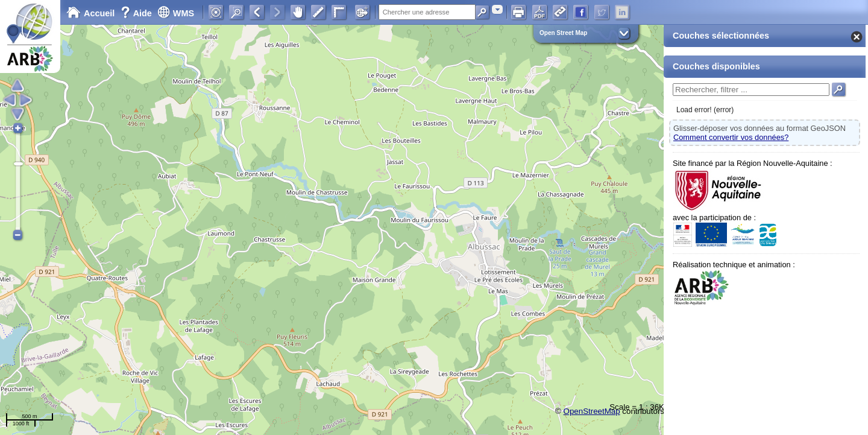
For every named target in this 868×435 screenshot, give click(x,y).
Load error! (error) (705, 110)
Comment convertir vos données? (731, 137)
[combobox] (497, 9)
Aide (137, 13)
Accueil (90, 13)
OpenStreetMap (592, 411)
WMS (176, 13)
